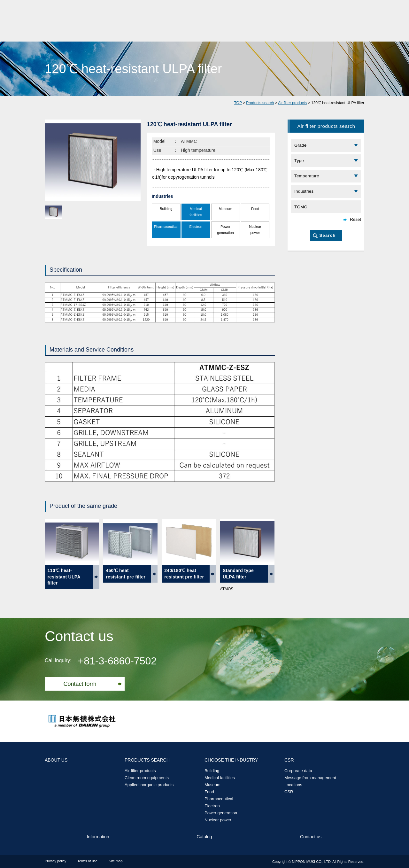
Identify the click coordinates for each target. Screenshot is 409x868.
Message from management (310, 778)
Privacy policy (55, 861)
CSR (289, 760)
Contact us (311, 837)
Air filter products (292, 103)
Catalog (204, 837)
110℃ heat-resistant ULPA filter (64, 577)
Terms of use (87, 861)
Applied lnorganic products (149, 785)
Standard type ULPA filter (238, 574)
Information (98, 837)
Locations (293, 785)
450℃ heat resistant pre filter (126, 574)
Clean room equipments (147, 778)
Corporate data (298, 771)
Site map (116, 861)
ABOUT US (56, 760)
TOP (238, 103)
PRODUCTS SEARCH (147, 760)
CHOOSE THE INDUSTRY (231, 760)
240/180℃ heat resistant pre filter (184, 574)
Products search (260, 103)
